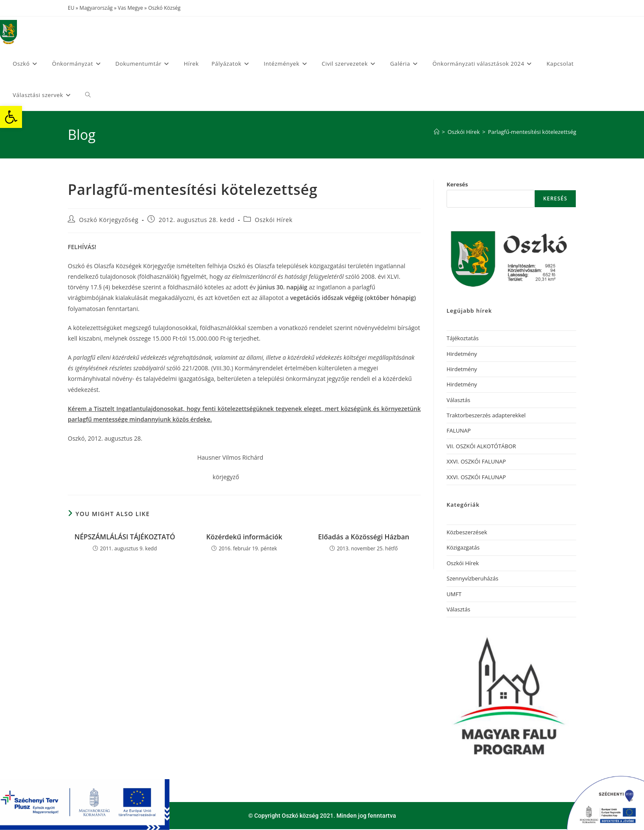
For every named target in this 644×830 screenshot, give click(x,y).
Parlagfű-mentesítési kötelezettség (532, 132)
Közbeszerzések (467, 532)
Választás (458, 400)
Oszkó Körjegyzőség (109, 220)
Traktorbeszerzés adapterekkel (486, 415)
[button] (11, 117)
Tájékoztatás (463, 338)
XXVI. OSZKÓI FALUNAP (476, 461)
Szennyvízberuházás (472, 578)
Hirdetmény (462, 354)
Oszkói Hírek (273, 220)
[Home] (437, 132)
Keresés (457, 184)
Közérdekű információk (244, 537)
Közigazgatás (463, 547)
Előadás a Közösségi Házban (364, 537)
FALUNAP (459, 430)
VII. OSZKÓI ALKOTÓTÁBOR (481, 446)
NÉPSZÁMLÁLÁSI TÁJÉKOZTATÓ (125, 537)
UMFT (454, 594)
